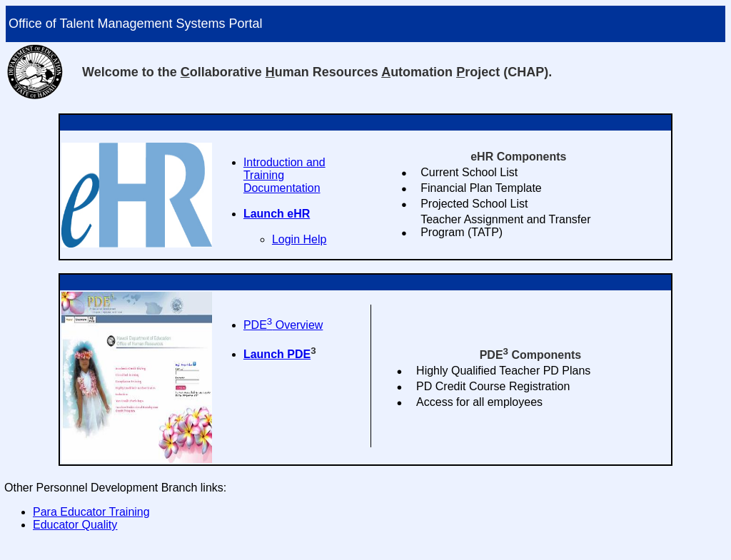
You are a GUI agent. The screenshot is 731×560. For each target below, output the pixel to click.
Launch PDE (277, 354)
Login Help (299, 239)
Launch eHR (277, 214)
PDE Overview (283, 325)
